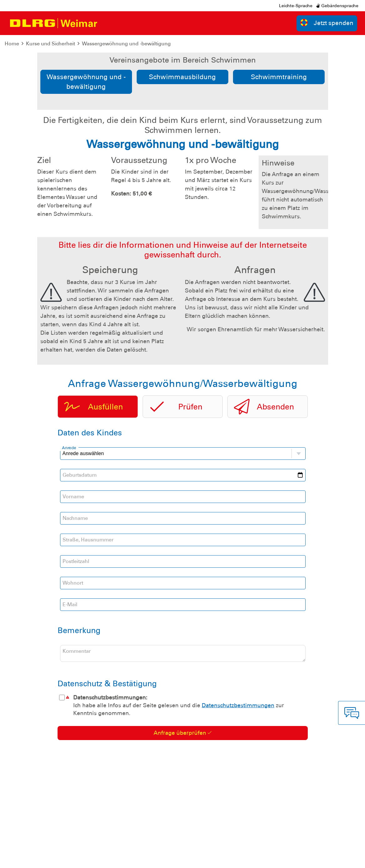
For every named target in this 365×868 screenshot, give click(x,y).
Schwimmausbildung (182, 77)
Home (12, 44)
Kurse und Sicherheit (51, 44)
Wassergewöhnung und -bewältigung (126, 44)
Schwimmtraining (279, 77)
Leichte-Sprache (296, 6)
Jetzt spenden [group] (327, 23)
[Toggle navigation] (107, 23)
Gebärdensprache (337, 6)
